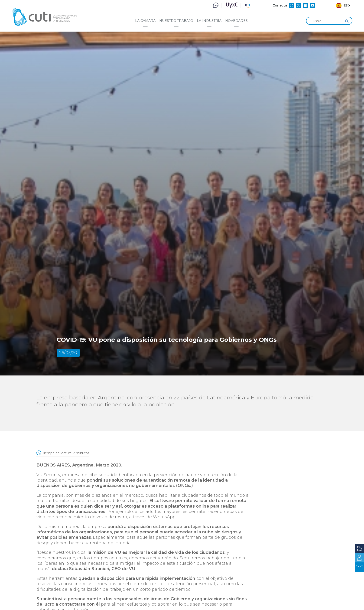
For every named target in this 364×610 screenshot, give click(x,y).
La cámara (145, 21)
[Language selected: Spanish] (343, 5)
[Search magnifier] (347, 21)
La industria (209, 21)
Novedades (236, 21)
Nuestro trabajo (176, 21)
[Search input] (327, 21)
